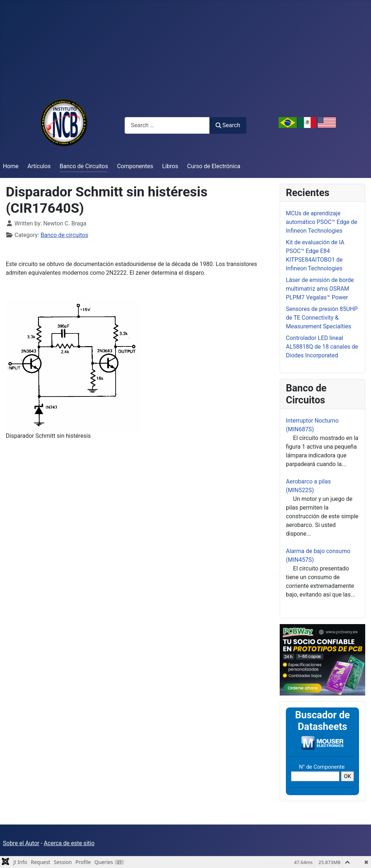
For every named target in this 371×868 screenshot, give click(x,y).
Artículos (39, 166)
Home (11, 166)
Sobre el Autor (21, 843)
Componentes (135, 166)
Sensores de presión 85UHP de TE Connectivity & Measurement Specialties (322, 318)
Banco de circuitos (64, 235)
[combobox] (167, 125)
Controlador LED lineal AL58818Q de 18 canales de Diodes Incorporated (322, 347)
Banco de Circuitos (84, 166)
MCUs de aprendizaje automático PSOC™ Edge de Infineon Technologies (322, 222)
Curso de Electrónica (214, 166)
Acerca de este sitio (69, 843)
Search (228, 125)
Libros (170, 166)
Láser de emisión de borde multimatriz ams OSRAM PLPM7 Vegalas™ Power (320, 289)
